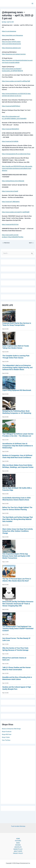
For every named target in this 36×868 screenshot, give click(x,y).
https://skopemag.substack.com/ (11, 48)
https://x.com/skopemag (9, 31)
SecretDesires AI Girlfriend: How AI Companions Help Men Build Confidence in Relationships (18, 446)
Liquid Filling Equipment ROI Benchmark (17, 390)
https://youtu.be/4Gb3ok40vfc (10, 129)
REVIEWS (18, 845)
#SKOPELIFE (18, 847)
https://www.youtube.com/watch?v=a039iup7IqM (16, 81)
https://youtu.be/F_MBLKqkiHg (11, 202)
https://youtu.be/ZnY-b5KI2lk (10, 141)
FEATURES (18, 841)
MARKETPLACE (18, 849)
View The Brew (6, 740)
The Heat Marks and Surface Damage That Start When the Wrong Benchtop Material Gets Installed (17, 519)
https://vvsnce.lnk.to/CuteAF (10, 191)
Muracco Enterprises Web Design (11, 729)
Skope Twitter (6, 737)
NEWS (18, 843)
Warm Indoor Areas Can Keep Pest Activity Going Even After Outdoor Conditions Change (18, 531)
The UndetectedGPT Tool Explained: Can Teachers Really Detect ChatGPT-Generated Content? (18, 629)
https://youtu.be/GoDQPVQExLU (11, 106)
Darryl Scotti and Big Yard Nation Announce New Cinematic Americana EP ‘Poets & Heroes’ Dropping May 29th (18, 604)
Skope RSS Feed (7, 734)
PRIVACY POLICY (18, 853)
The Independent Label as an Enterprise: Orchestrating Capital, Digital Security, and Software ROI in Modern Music (17, 367)
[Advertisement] (18, 774)
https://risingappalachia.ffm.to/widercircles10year (16, 154)
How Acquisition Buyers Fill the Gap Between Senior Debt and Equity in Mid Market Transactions (16, 556)
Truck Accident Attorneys (18, 826)
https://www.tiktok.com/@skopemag (12, 35)
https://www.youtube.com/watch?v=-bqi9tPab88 (16, 212)
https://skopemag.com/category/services (14, 54)
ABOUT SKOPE (18, 851)
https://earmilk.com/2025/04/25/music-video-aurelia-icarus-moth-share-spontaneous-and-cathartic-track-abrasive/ (17, 168)
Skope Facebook (7, 732)
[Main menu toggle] (32, 3)
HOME (18, 839)
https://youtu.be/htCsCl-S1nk (10, 224)
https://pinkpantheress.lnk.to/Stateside (13, 181)
